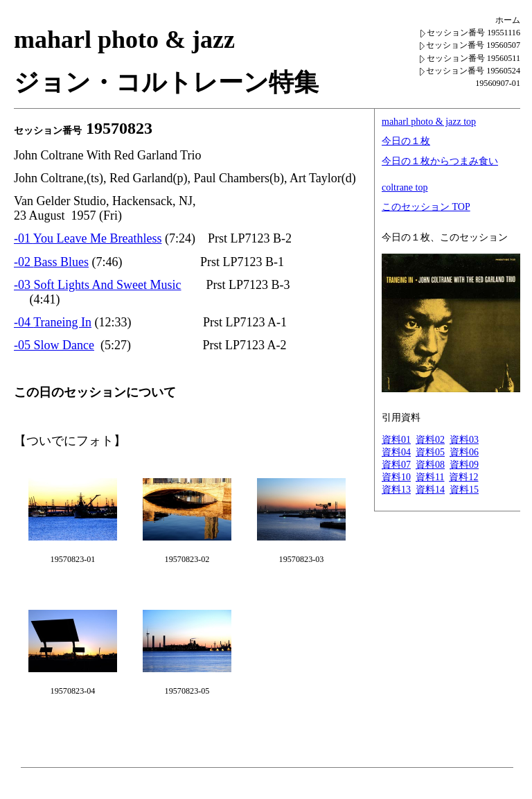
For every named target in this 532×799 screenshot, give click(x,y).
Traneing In (62, 322)
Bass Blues (62, 262)
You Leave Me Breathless (98, 238)
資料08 (430, 465)
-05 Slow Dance (54, 345)
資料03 (464, 440)
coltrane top (405, 187)
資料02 (430, 440)
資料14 (430, 490)
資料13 (396, 490)
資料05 (430, 452)
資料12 (463, 477)
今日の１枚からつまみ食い (440, 161)
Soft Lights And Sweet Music (108, 285)
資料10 (396, 477)
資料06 (464, 452)
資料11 (430, 477)
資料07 (396, 465)
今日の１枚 (406, 141)
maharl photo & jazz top (429, 122)
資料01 (396, 440)
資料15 (464, 490)
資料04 (396, 452)
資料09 (464, 465)
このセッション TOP (426, 207)
